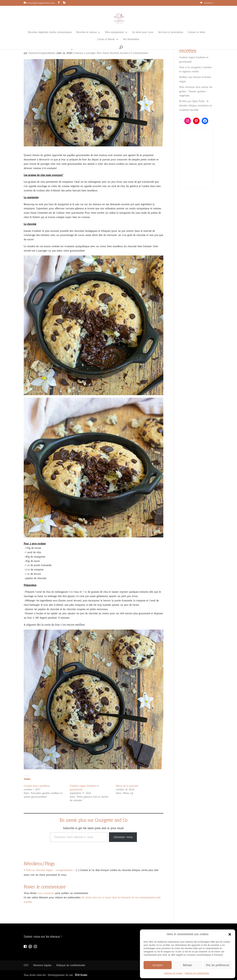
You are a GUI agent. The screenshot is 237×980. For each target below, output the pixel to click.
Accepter (158, 965)
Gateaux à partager (85, 53)
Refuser (188, 965)
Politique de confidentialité (197, 973)
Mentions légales (42, 965)
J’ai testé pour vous (143, 32)
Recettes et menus (87, 32)
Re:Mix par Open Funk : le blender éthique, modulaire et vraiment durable (195, 106)
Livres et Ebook (106, 39)
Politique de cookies (173, 973)
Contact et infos (197, 32)
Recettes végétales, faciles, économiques (50, 32)
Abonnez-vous (123, 837)
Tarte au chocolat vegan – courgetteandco (49, 870)
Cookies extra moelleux (37, 786)
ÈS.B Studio (81, 975)
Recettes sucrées (119, 53)
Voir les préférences (217, 965)
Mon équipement (114, 32)
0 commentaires (139, 53)
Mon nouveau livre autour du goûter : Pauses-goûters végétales (196, 91)
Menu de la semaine (127, 786)
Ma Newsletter (131, 39)
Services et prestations (171, 32)
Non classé (103, 53)
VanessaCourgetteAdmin (42, 53)
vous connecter (46, 893)
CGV (26, 965)
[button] (230, 934)
